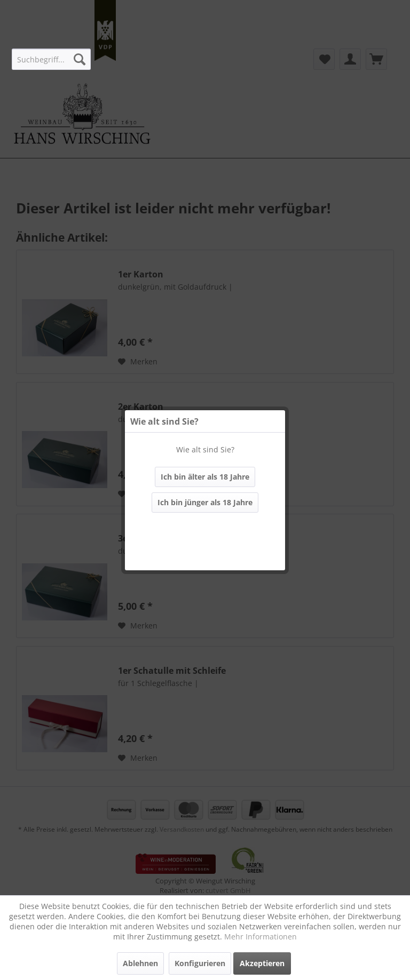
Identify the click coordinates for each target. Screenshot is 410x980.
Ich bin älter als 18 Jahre (205, 477)
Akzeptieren (262, 963)
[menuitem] (51, 59)
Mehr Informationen (261, 937)
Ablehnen (140, 963)
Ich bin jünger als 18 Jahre (205, 502)
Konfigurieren (200, 963)
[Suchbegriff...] (51, 59)
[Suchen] (80, 59)
